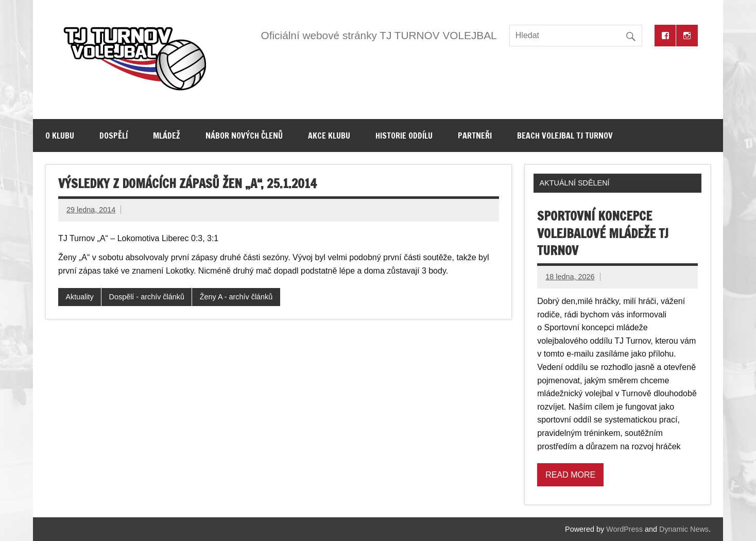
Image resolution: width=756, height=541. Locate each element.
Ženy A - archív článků (236, 297)
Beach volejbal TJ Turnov (565, 136)
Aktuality (79, 297)
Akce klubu (329, 136)
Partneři (475, 136)
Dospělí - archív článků (147, 297)
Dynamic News (684, 529)
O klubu (60, 136)
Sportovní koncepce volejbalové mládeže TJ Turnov (603, 233)
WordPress (624, 529)
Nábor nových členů (244, 136)
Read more (570, 475)
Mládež (167, 136)
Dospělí (114, 136)
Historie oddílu (404, 136)
